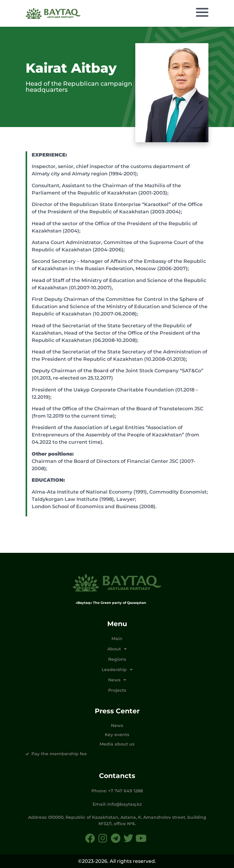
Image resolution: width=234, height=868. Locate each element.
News (117, 680)
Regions (117, 659)
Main (117, 639)
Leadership (117, 670)
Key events (117, 735)
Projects (117, 690)
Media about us (117, 744)
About (117, 649)
